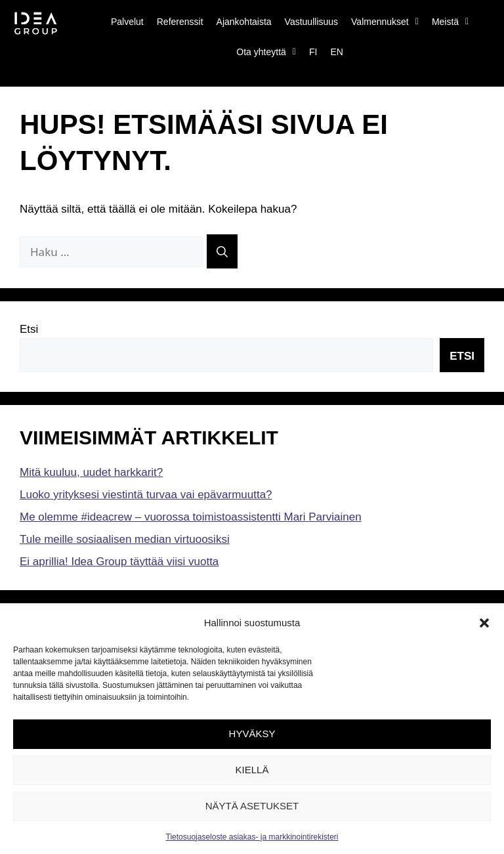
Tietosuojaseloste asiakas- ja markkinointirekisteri (252, 837)
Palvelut (127, 22)
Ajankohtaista (244, 22)
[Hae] (222, 252)
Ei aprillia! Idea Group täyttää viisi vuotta (119, 562)
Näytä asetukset (252, 806)
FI (313, 52)
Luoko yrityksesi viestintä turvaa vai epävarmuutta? (146, 495)
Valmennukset (385, 22)
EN (336, 52)
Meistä (450, 22)
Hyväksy (252, 734)
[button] (484, 623)
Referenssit (180, 22)
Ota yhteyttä (266, 52)
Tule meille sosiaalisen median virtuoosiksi (125, 539)
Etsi (29, 329)
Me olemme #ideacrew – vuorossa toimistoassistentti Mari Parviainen (191, 517)
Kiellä (252, 770)
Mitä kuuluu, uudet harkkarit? (91, 472)
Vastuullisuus (311, 22)
